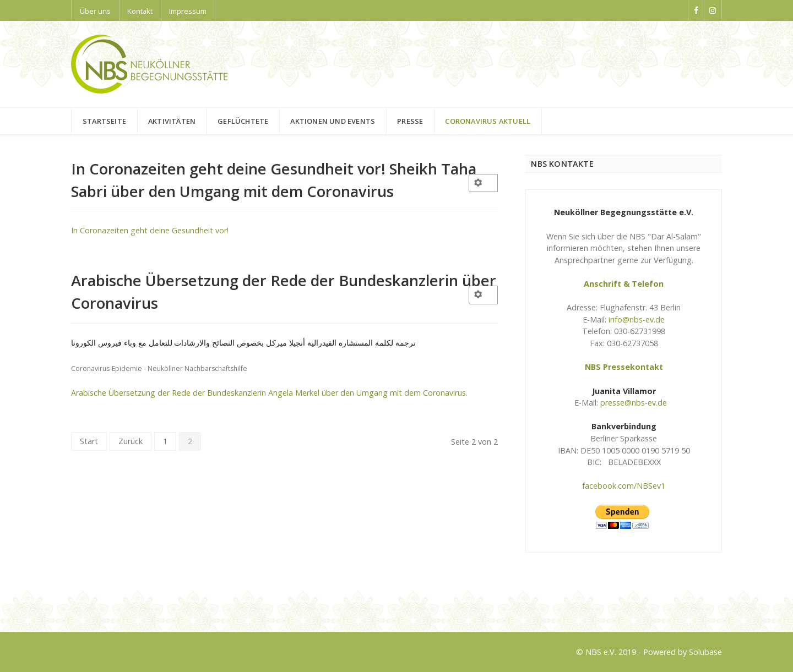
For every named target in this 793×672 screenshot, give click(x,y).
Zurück (131, 441)
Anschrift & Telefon (624, 284)
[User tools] (484, 183)
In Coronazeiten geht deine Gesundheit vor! (150, 230)
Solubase (705, 652)
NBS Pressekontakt (624, 367)
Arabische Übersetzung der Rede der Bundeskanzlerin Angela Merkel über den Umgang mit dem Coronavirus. (269, 393)
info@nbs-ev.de (637, 319)
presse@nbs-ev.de (634, 403)
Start (89, 441)
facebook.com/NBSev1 (624, 486)
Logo (81, 603)
